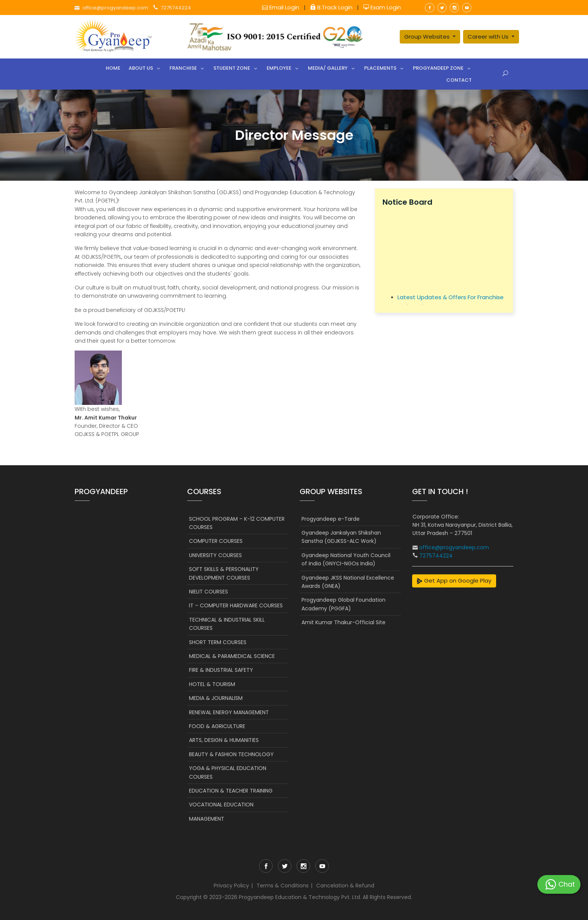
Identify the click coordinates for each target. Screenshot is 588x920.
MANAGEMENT (207, 819)
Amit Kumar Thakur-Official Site (343, 622)
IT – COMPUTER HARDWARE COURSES (236, 605)
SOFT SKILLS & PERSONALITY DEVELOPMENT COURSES (224, 573)
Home (113, 68)
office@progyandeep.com (116, 8)
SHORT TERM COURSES (218, 642)
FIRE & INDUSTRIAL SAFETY (221, 670)
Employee (279, 68)
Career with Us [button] (489, 37)
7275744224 (176, 8)
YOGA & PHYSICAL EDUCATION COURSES (228, 772)
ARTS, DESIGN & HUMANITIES (224, 740)
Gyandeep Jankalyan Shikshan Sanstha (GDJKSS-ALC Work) (341, 537)
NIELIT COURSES (208, 592)
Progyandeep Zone (438, 68)
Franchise (183, 68)
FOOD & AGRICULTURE (217, 726)
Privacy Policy (231, 886)
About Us (141, 68)
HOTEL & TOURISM (212, 684)
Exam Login (382, 7)
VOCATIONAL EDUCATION (221, 805)
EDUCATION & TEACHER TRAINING (231, 791)
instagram (454, 8)
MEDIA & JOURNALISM (216, 698)
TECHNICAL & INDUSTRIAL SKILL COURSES (227, 624)
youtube (467, 8)
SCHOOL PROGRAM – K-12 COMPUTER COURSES (237, 523)
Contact (459, 80)
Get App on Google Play (454, 581)
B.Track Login (332, 7)
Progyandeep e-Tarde (331, 519)
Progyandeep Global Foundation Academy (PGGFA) (343, 604)
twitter (442, 8)
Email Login (281, 7)
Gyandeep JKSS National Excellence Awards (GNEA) (348, 582)
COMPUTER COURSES (216, 541)
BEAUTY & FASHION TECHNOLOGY (231, 754)
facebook (430, 8)
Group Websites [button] (428, 37)
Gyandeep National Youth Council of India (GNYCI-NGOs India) (346, 559)
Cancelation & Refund (345, 886)
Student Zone (232, 68)
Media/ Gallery (328, 68)
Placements (380, 68)
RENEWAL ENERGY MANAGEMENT (229, 712)
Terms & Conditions (283, 886)
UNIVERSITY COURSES (215, 555)
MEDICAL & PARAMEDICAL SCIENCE (232, 656)
